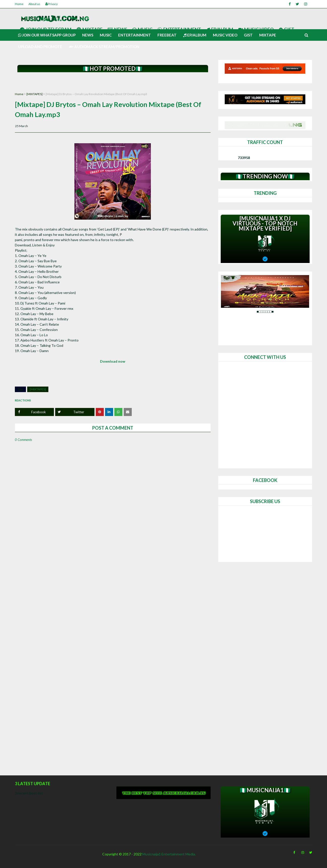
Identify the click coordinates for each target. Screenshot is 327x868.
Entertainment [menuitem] (135, 35)
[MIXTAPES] (35, 94)
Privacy (52, 4)
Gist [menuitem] (248, 35)
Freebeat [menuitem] (167, 35)
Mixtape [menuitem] (268, 35)
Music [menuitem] (106, 35)
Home (19, 4)
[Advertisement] (113, 82)
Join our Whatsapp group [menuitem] (47, 35)
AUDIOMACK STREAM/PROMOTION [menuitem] (104, 47)
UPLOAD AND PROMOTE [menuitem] (40, 47)
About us (34, 4)
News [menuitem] (88, 35)
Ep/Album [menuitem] (195, 35)
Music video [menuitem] (225, 35)
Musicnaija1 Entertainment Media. (169, 854)
